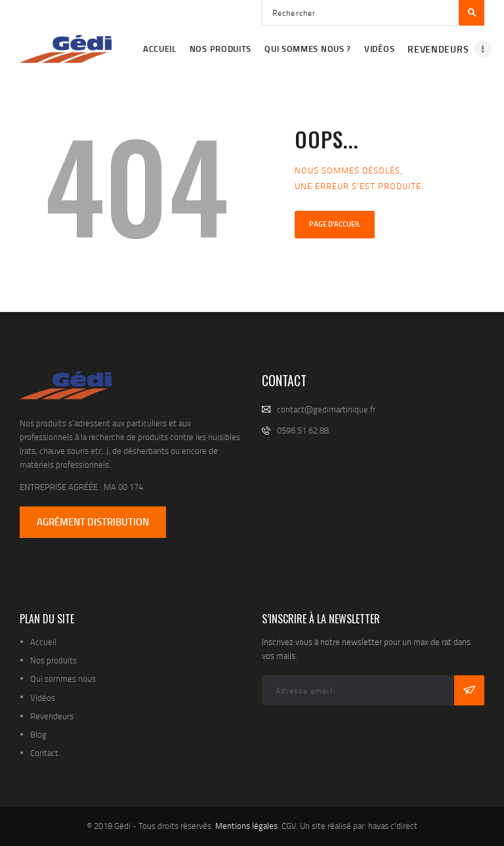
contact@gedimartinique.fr (326, 409)
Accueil (43, 642)
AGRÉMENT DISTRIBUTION (93, 522)
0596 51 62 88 (303, 430)
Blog (38, 734)
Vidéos (43, 698)
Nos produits (53, 660)
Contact (44, 753)
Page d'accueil (335, 224)
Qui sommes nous (63, 679)
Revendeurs (52, 716)
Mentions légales (246, 826)
